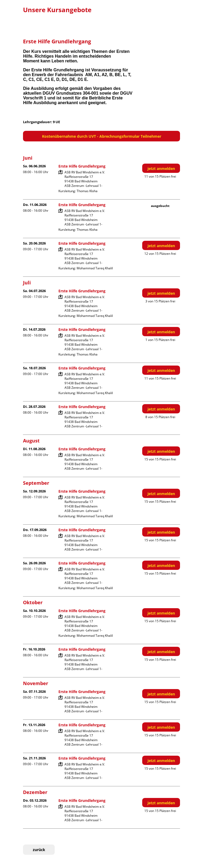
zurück (39, 850)
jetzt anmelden (161, 168)
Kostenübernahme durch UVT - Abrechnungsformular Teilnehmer (102, 136)
